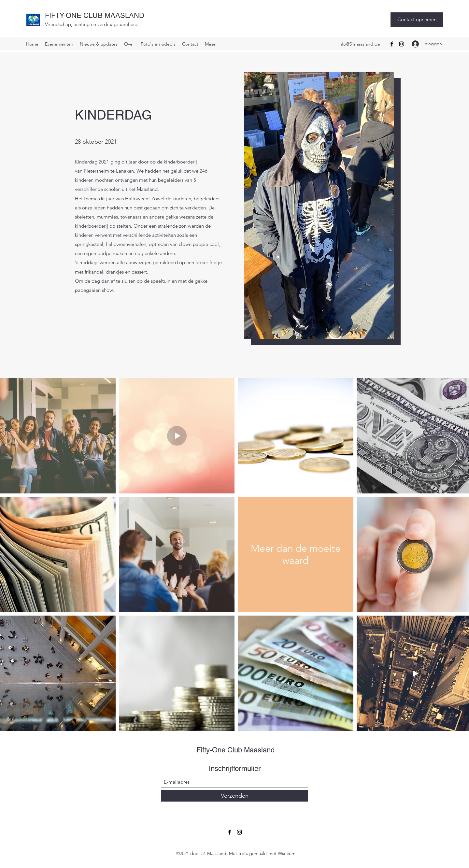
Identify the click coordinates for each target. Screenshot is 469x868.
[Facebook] (392, 44)
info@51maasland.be (359, 44)
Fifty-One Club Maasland (235, 750)
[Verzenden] (234, 796)
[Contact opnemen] (417, 20)
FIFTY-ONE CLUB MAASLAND (95, 15)
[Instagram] (402, 44)
